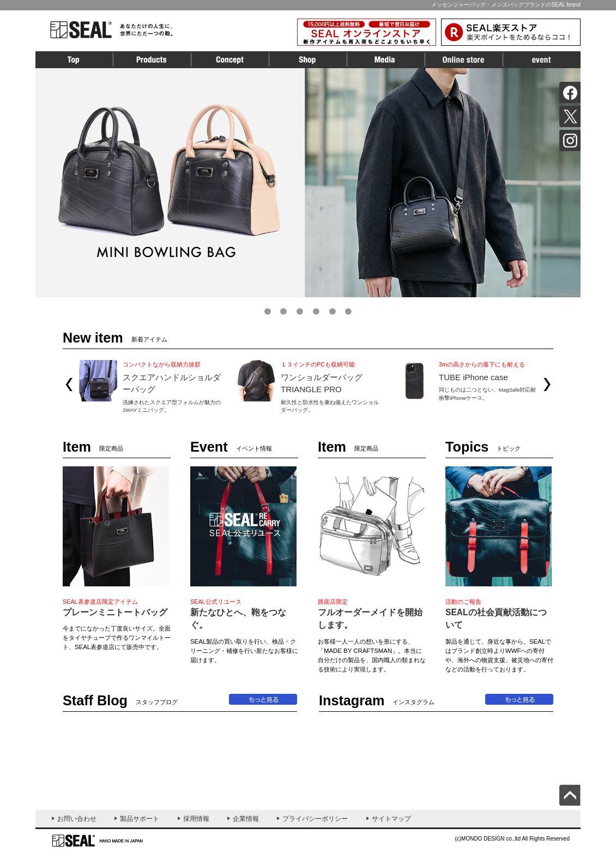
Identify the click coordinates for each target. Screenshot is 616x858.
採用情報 (196, 819)
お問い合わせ (77, 819)
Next (547, 385)
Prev (69, 385)
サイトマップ (391, 819)
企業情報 (246, 819)
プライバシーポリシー (315, 819)
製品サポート (140, 819)
